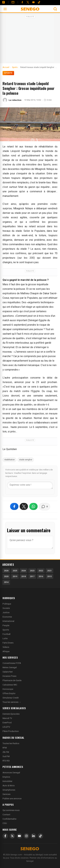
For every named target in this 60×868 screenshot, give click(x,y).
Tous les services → (12, 702)
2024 (24, 571)
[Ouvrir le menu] (5, 9)
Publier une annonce (12, 799)
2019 (15, 576)
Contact (6, 815)
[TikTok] (40, 836)
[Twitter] (28, 2)
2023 (32, 571)
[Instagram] (26, 836)
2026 (6, 571)
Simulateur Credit (11, 698)
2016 (41, 576)
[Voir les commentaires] (44, 507)
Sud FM (6, 756)
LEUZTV (6, 727)
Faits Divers (8, 643)
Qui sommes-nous (11, 810)
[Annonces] (4, 2)
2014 (6, 582)
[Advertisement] (30, 39)
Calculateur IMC (10, 685)
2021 (49, 571)
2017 (32, 576)
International (8, 621)
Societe (6, 608)
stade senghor (26, 460)
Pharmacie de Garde (12, 680)
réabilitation (10, 460)
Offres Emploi (9, 693)
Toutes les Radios (11, 743)
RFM (5, 748)
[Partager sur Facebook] (14, 506)
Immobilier (7, 781)
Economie (7, 617)
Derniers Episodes (11, 714)
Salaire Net (8, 672)
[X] (12, 836)
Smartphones (9, 790)
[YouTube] (33, 2)
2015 (49, 576)
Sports (8, 73)
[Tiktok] (39, 2)
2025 (15, 571)
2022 (41, 571)
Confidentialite (9, 819)
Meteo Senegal (10, 667)
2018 (24, 576)
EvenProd (7, 723)
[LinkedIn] (33, 836)
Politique (7, 604)
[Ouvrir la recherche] (55, 9)
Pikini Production (11, 731)
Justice (6, 612)
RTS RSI (6, 761)
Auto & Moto (9, 786)
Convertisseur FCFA (12, 663)
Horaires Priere (9, 676)
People (6, 625)
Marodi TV (7, 718)
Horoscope (8, 689)
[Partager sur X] (24, 506)
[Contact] (13, 2)
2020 (6, 576)
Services (6, 794)
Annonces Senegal (11, 773)
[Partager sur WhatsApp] (33, 506)
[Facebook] (22, 2)
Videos (6, 647)
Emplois (6, 777)
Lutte (5, 638)
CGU (5, 823)
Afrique (6, 651)
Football (6, 634)
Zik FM (6, 752)
